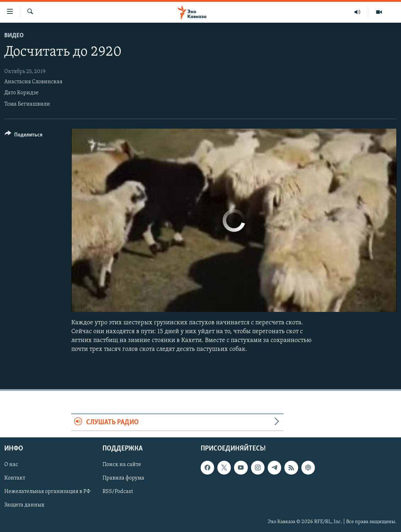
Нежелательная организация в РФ (47, 492)
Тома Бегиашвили (27, 104)
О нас (11, 465)
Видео (14, 36)
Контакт (15, 478)
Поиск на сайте (122, 465)
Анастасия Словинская (33, 82)
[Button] (24, 136)
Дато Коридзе (21, 93)
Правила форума (123, 478)
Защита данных (24, 505)
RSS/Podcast (118, 492)
